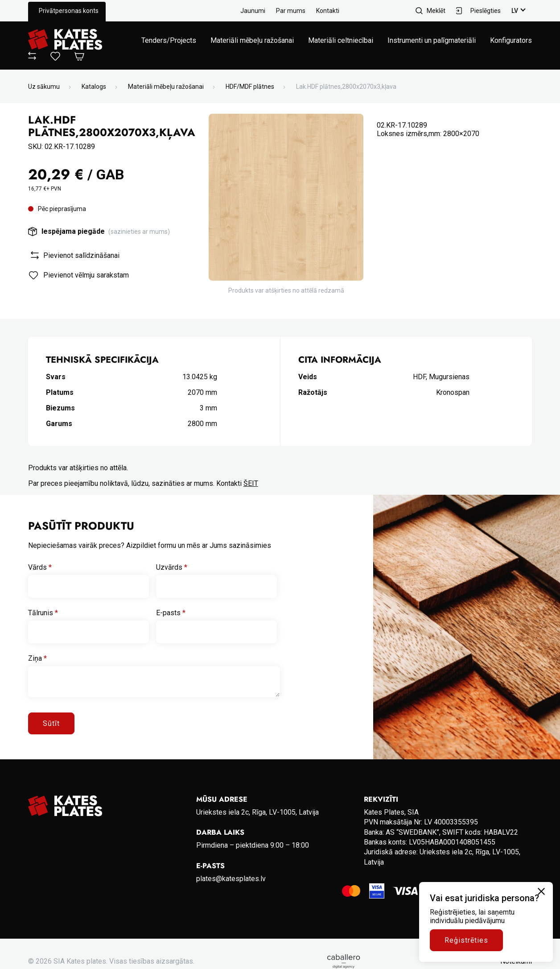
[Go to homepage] (65, 40)
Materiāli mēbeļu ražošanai (252, 40)
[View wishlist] (55, 58)
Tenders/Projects (169, 40)
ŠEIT (251, 483)
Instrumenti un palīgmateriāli (432, 40)
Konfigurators (511, 40)
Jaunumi (253, 11)
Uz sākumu (44, 87)
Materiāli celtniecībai (341, 40)
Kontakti (328, 11)
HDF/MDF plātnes (250, 87)
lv (515, 11)
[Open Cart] (79, 57)
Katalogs (94, 87)
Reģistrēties (466, 940)
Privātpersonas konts (69, 11)
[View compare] (32, 57)
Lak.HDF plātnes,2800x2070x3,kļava (346, 87)
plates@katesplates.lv (231, 879)
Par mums (291, 11)
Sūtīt (51, 723)
